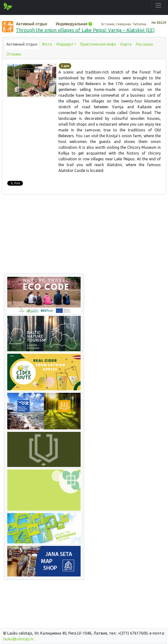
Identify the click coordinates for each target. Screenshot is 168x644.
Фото (47, 44)
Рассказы (144, 44)
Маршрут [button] (65, 44)
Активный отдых (22, 44)
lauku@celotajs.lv (18, 639)
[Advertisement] (84, 236)
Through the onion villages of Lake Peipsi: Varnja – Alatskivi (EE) (85, 30)
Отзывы (14, 54)
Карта (126, 44)
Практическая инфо (98, 44)
